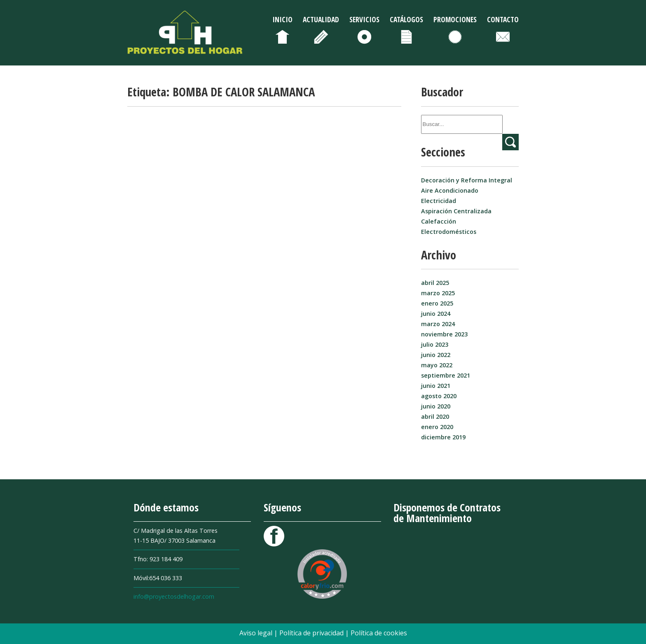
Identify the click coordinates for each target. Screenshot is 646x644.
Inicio (282, 19)
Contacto (503, 19)
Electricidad (439, 201)
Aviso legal (257, 633)
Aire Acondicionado (450, 190)
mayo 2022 (437, 365)
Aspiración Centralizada (456, 211)
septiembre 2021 (446, 375)
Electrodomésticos (449, 232)
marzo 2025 (438, 293)
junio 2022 (436, 355)
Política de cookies (379, 633)
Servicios (364, 19)
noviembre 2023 (444, 334)
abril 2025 (435, 283)
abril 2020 (435, 416)
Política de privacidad (312, 633)
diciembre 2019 (443, 437)
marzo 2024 (438, 324)
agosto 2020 (439, 396)
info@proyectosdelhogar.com (174, 596)
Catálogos (406, 19)
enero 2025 (437, 303)
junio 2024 (436, 314)
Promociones (455, 19)
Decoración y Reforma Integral (467, 180)
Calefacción (439, 221)
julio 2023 (435, 344)
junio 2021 (436, 386)
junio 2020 (436, 406)
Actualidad (321, 19)
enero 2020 (437, 427)
